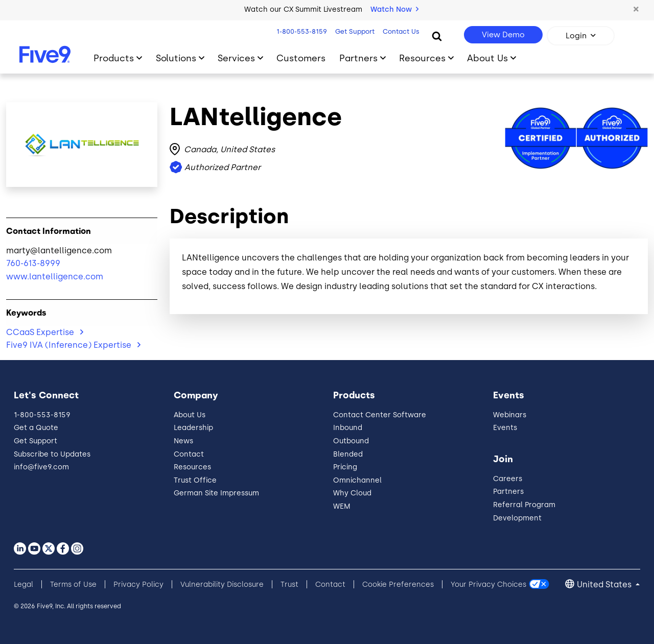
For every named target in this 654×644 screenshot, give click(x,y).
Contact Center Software (380, 415)
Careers (508, 479)
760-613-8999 (33, 263)
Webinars (510, 415)
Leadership (193, 428)
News (183, 441)
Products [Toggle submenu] (114, 58)
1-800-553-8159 (301, 31)
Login (576, 36)
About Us (190, 415)
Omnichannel (357, 480)
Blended (348, 454)
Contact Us (400, 31)
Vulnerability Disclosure (222, 585)
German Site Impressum (216, 493)
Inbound (348, 428)
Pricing (345, 467)
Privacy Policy (138, 585)
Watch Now (394, 9)
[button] (636, 10)
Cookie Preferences (398, 585)
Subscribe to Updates (52, 454)
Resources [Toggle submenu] (422, 58)
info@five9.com (41, 467)
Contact (189, 454)
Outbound (351, 441)
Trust (289, 585)
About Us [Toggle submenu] (487, 58)
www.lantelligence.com (55, 277)
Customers (301, 58)
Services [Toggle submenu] (236, 58)
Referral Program (524, 505)
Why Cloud (352, 493)
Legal (24, 585)
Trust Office (195, 480)
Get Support (354, 31)
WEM (342, 506)
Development (517, 518)
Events (505, 428)
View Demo (503, 35)
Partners (508, 492)
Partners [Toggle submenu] (358, 58)
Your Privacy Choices (488, 585)
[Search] (437, 36)
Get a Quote (36, 428)
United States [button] (605, 585)
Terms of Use (73, 585)
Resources (192, 467)
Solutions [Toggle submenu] (176, 58)
